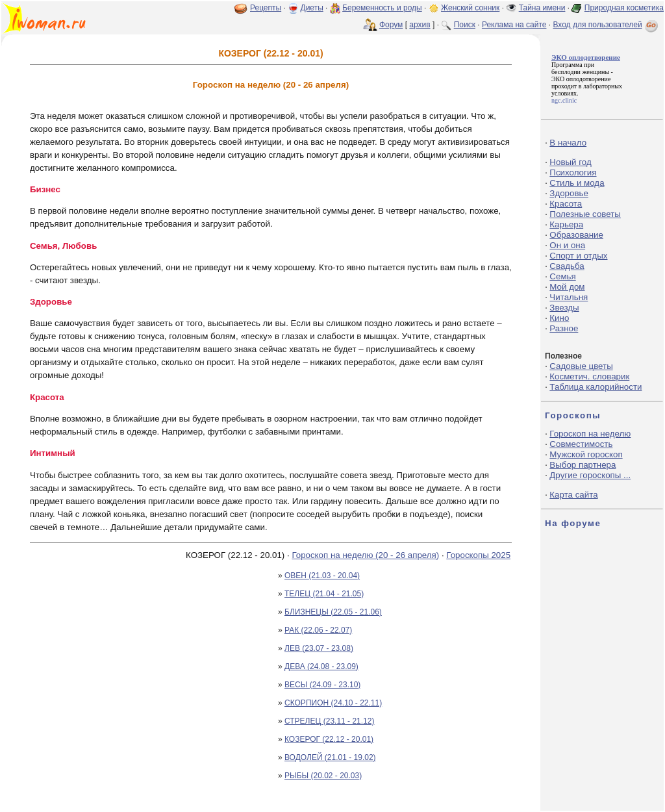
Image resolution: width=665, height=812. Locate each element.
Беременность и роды (382, 8)
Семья (562, 276)
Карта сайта (573, 495)
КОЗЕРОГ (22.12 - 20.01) (329, 739)
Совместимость (581, 444)
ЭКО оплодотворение (581, 79)
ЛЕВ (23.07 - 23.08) (319, 648)
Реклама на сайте (514, 25)
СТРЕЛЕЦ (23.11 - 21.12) (329, 721)
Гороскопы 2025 (478, 555)
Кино (559, 318)
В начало (568, 143)
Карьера (566, 224)
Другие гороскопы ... (590, 475)
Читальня (569, 297)
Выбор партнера (583, 465)
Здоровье (569, 193)
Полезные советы (585, 214)
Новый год (570, 162)
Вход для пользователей (607, 25)
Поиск (465, 25)
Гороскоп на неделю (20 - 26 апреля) (365, 555)
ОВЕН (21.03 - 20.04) (322, 576)
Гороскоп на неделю (590, 434)
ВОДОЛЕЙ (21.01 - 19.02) (330, 757)
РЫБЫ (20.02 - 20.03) (323, 776)
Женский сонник (470, 8)
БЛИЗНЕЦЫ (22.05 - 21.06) (333, 612)
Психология (573, 172)
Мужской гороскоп (586, 454)
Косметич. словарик (589, 376)
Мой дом (567, 287)
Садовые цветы (581, 366)
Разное (564, 328)
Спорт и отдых (578, 256)
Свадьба (567, 266)
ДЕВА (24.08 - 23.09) (321, 666)
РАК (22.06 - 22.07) (318, 630)
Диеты (312, 8)
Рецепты (266, 8)
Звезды (564, 308)
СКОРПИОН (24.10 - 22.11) (333, 703)
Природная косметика (624, 8)
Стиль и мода (577, 183)
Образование (576, 235)
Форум (391, 25)
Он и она (567, 245)
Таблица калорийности (596, 387)
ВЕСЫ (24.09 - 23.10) (322, 685)
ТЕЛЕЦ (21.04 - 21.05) (324, 594)
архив (420, 25)
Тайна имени (542, 8)
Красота (566, 204)
